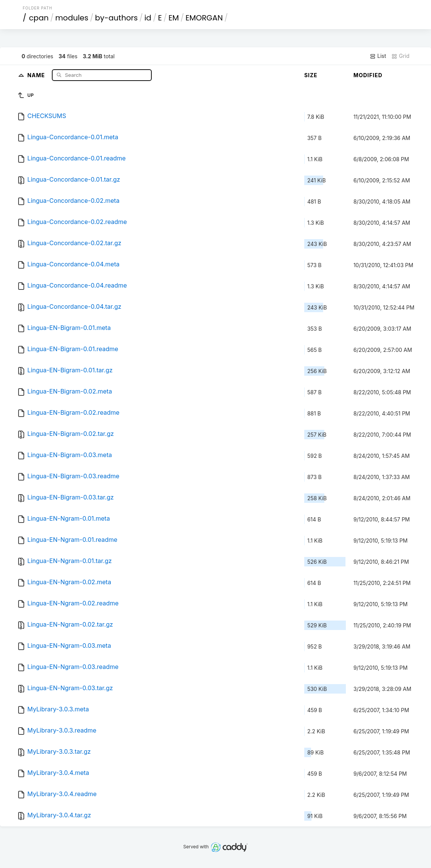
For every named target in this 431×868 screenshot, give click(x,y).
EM (173, 18)
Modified (368, 75)
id (148, 18)
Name (37, 75)
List (378, 56)
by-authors (116, 18)
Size (311, 75)
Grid (400, 56)
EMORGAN (204, 18)
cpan (39, 18)
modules (72, 18)
